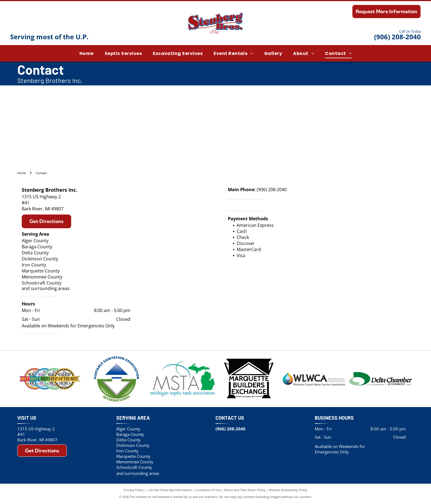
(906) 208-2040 (397, 37)
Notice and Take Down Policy (245, 491)
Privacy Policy (134, 491)
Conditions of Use (208, 491)
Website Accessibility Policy (288, 491)
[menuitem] (87, 53)
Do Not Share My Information (171, 491)
